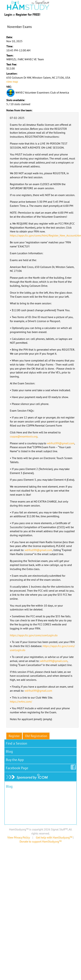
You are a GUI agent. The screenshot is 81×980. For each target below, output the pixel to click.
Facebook (18, 767)
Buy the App (15, 760)
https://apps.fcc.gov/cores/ (59, 646)
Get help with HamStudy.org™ (54, 837)
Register (14, 736)
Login (8, 15)
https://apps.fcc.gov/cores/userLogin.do (34, 635)
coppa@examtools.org (24, 436)
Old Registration (36, 736)
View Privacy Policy (18, 837)
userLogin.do (18, 650)
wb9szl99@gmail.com (61, 443)
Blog (9, 751)
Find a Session (16, 743)
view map (12, 82)
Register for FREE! (28, 15)
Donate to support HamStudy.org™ (40, 841)
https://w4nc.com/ (21, 702)
